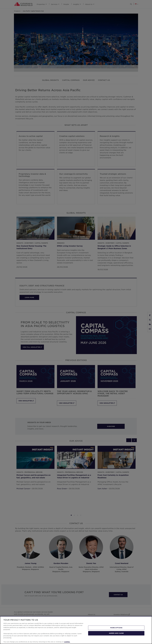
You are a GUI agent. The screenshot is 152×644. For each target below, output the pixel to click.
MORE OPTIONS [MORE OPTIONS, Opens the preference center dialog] (116, 638)
